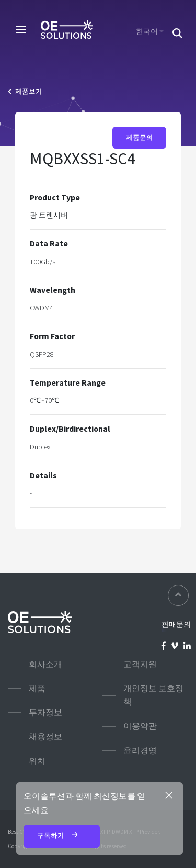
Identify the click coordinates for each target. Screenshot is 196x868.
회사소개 (45, 664)
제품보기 (25, 92)
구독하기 (62, 836)
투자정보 (45, 712)
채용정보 (45, 736)
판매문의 (176, 624)
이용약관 (140, 726)
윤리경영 (140, 751)
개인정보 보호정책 (153, 695)
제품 (37, 688)
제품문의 (140, 138)
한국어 (147, 31)
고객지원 (140, 664)
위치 (37, 761)
